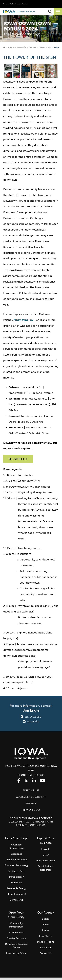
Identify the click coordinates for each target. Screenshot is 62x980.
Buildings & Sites (16, 871)
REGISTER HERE (18, 459)
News (46, 925)
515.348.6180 (33, 717)
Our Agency (46, 913)
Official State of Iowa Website (15, 4)
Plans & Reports (46, 942)
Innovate (46, 849)
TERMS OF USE (31, 790)
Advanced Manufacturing (16, 846)
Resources (46, 948)
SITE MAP (31, 804)
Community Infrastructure (16, 925)
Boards (46, 919)
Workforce (16, 883)
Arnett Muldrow (23, 320)
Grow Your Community (17, 47)
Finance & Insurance (16, 860)
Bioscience (16, 854)
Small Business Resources (46, 868)
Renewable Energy (16, 888)
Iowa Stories (46, 936)
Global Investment (16, 894)
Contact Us (46, 953)
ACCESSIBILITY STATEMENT (31, 797)
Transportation (16, 877)
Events (46, 930)
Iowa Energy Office (16, 953)
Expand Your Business (46, 841)
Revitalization (16, 933)
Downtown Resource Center (40, 47)
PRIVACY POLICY (31, 810)
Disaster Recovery (16, 938)
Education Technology (16, 865)
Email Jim (31, 722)
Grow (46, 855)
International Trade (46, 861)
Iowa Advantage (16, 838)
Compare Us (16, 900)
